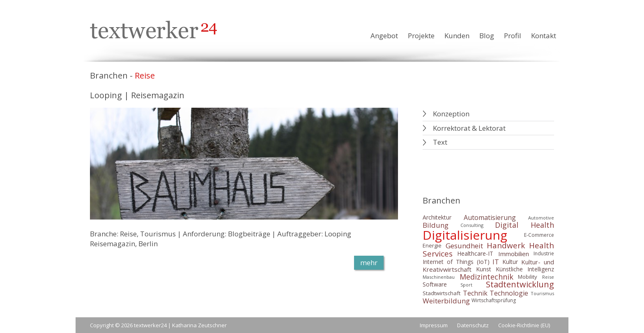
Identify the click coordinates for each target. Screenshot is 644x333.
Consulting (472, 225)
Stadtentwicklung (520, 285)
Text (440, 142)
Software (435, 285)
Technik (475, 293)
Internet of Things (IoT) (456, 262)
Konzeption (451, 114)
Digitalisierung (465, 235)
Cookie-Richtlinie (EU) (524, 325)
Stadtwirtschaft (442, 293)
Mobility (528, 277)
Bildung (436, 225)
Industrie (544, 253)
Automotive (541, 218)
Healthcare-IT (475, 253)
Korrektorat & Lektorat (469, 128)
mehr (369, 262)
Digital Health (524, 225)
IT (496, 262)
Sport (466, 285)
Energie (432, 245)
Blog (487, 36)
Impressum (434, 325)
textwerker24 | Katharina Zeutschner (180, 325)
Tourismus (542, 293)
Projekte (421, 36)
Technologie (509, 293)
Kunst (484, 269)
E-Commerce (539, 235)
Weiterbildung (446, 301)
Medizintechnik (486, 277)
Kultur (510, 262)
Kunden (457, 36)
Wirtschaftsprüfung (494, 301)
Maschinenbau (439, 277)
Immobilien (514, 254)
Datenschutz (473, 325)
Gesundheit (464, 246)
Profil (513, 36)
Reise (548, 277)
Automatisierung (490, 217)
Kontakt (544, 36)
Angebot (384, 36)
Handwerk (506, 245)
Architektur (437, 217)
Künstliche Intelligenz (525, 269)
